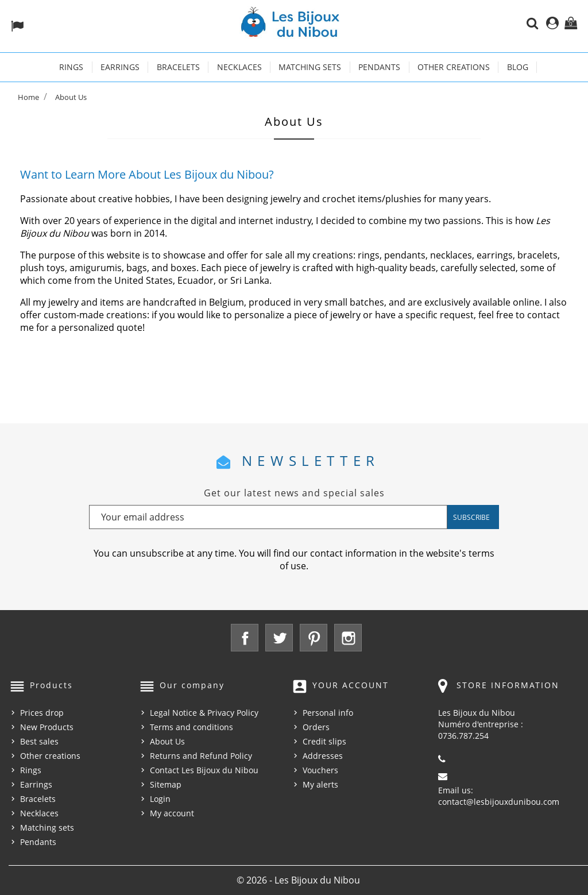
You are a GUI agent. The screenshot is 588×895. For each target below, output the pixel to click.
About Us (167, 741)
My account (172, 813)
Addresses (323, 756)
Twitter (279, 638)
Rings (71, 67)
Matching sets (310, 67)
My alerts (320, 784)
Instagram (348, 638)
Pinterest (314, 638)
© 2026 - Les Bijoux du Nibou (298, 880)
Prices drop (42, 713)
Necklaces (239, 67)
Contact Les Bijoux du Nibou (204, 770)
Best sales (39, 741)
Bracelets (178, 67)
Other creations (454, 67)
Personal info (328, 713)
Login (160, 799)
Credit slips (324, 741)
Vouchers (320, 770)
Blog (518, 67)
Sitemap (166, 784)
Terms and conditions (192, 727)
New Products (47, 727)
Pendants (379, 67)
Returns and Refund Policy (201, 756)
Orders (316, 727)
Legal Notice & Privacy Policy (204, 713)
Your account (351, 685)
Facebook (245, 638)
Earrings (120, 67)
